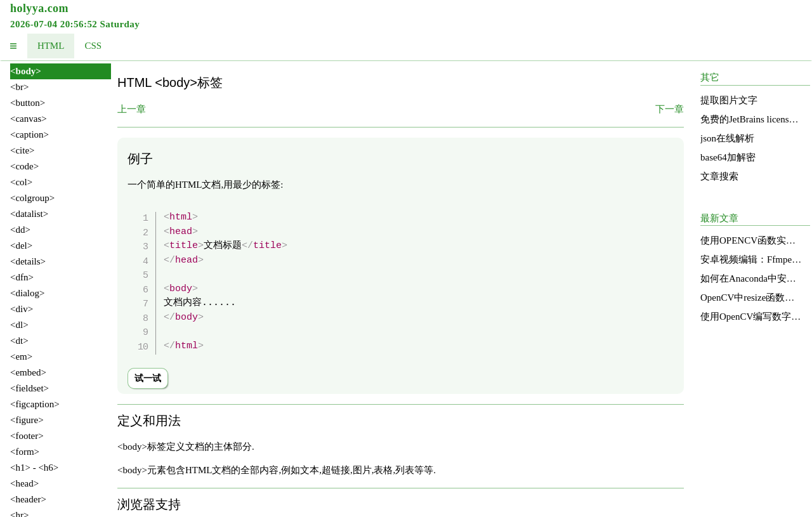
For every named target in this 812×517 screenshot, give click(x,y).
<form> (25, 452)
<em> (21, 357)
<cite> (23, 150)
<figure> (27, 420)
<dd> (20, 230)
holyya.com (39, 8)
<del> (21, 245)
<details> (28, 261)
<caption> (29, 134)
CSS (93, 46)
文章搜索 (719, 176)
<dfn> (22, 277)
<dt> (19, 341)
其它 (710, 77)
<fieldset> (29, 388)
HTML (51, 46)
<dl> (19, 325)
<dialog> (27, 293)
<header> (28, 499)
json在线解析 (727, 138)
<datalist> (29, 214)
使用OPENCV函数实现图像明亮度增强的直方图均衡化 (751, 240)
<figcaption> (35, 404)
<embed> (28, 372)
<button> (28, 103)
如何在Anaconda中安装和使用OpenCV (751, 278)
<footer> (27, 436)
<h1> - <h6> (34, 468)
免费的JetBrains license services (751, 119)
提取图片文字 (729, 100)
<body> (26, 71)
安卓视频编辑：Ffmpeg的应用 (751, 259)
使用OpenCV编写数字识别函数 (751, 317)
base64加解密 (728, 157)
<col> (21, 182)
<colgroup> (32, 198)
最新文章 (719, 218)
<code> (24, 166)
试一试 (148, 378)
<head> (24, 483)
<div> (22, 309)
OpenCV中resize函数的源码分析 (751, 298)
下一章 (670, 109)
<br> (19, 87)
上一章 (132, 109)
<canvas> (29, 119)
